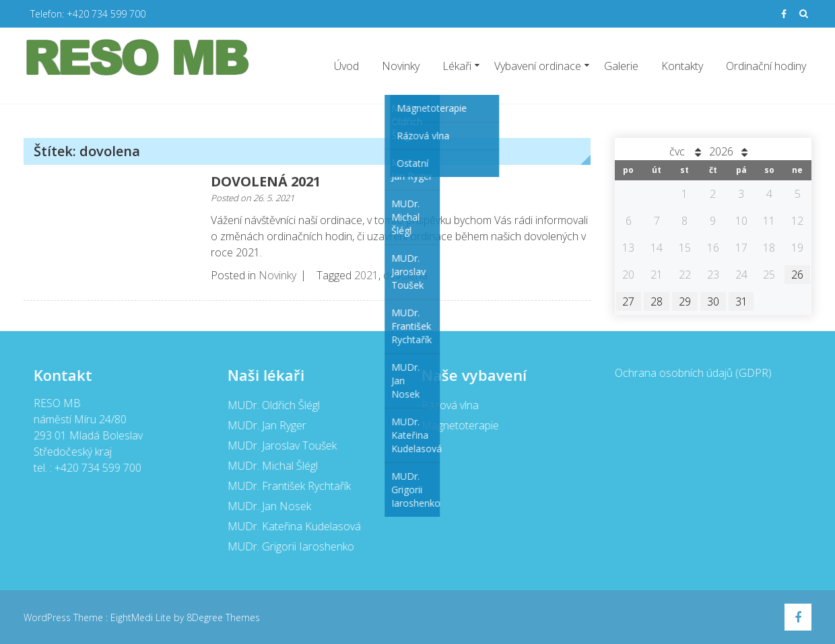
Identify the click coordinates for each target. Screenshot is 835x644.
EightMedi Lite (142, 617)
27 (628, 301)
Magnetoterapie (459, 425)
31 (741, 301)
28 (657, 301)
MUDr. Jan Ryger (266, 425)
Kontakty (682, 66)
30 (713, 301)
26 (797, 275)
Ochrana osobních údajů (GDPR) (693, 373)
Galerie (621, 66)
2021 (366, 275)
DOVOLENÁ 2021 (266, 181)
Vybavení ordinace (538, 66)
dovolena (405, 275)
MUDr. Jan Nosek (268, 506)
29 (685, 301)
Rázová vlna (449, 405)
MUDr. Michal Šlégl (271, 466)
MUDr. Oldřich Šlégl (272, 405)
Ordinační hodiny (766, 66)
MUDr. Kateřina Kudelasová (293, 526)
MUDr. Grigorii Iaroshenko (290, 546)
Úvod (346, 66)
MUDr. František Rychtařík (288, 486)
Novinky (401, 66)
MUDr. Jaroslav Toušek (281, 445)
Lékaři (457, 66)
